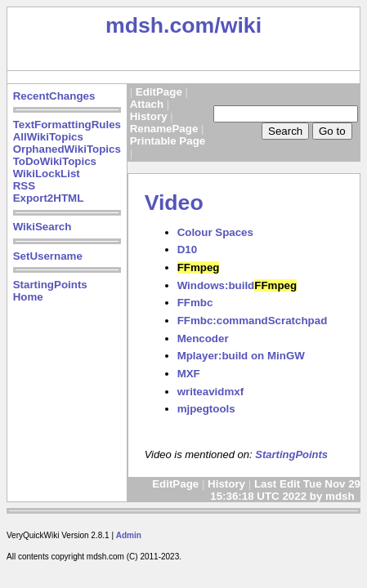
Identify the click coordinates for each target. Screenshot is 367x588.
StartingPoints (50, 285)
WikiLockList (47, 174)
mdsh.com (160, 25)
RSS (24, 186)
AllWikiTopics (48, 137)
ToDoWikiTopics (55, 161)
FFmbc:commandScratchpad (253, 321)
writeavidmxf (210, 392)
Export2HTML (49, 198)
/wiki (238, 25)
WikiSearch (43, 227)
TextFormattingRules (67, 125)
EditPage (159, 92)
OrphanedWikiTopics (67, 149)
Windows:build (237, 285)
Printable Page (168, 141)
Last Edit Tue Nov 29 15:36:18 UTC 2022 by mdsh (285, 490)
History (149, 116)
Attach (147, 104)
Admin (129, 535)
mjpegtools (206, 409)
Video (174, 203)
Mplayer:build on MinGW (241, 356)
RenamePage (164, 129)
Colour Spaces (215, 232)
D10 (187, 249)
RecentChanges (54, 96)
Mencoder (203, 339)
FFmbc (195, 303)
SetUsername (48, 256)
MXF (189, 374)
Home (28, 297)
